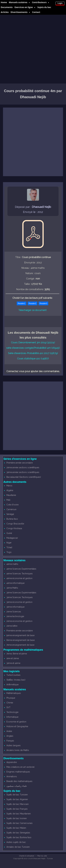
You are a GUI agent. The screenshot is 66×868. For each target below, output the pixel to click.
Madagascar (12, 538)
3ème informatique (15, 607)
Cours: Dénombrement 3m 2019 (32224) (33, 342)
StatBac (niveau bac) (16, 680)
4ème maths (12, 564)
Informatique (12, 717)
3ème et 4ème (13, 663)
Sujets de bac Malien (16, 828)
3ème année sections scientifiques (23, 472)
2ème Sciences (14, 612)
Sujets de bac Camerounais (19, 823)
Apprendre (12, 762)
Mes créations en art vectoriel (21, 767)
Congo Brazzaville (15, 524)
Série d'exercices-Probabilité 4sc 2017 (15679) (33, 353)
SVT (8, 707)
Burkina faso (12, 519)
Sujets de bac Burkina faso (19, 837)
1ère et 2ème (13, 658)
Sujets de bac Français (17, 809)
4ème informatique (15, 583)
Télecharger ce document (32, 310)
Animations (12, 776)
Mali (8, 500)
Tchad (9, 547)
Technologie (12, 712)
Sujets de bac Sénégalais (18, 833)
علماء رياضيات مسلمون (17, 786)
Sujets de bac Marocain (18, 804)
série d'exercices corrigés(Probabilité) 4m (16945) (33, 348)
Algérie (10, 490)
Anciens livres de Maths (18, 750)
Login (60, 3)
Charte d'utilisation (27, 856)
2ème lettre (12, 626)
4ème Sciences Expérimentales (21, 569)
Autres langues (14, 745)
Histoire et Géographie (17, 726)
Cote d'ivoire (12, 505)
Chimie (10, 703)
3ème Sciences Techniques (20, 597)
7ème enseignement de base (20, 645)
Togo (9, 552)
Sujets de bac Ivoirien (17, 818)
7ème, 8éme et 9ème (17, 654)
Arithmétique (12, 685)
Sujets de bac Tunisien (17, 795)
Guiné (9, 533)
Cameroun (11, 509)
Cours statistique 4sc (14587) (33, 359)
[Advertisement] (33, 49)
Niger (9, 543)
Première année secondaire (20, 463)
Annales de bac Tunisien (18, 847)
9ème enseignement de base (20, 635)
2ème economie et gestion (19, 621)
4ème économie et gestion (19, 578)
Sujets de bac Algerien (17, 799)
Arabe (9, 731)
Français (10, 741)
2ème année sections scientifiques (23, 467)
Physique (11, 698)
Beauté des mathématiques (19, 781)
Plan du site (42, 856)
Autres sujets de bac (16, 842)
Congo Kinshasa (14, 528)
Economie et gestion (16, 722)
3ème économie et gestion (19, 602)
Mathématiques (14, 693)
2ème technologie (15, 616)
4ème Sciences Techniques (20, 574)
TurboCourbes (13, 675)
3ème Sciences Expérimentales (21, 593)
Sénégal (10, 514)
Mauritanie (11, 495)
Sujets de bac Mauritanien (19, 814)
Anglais (10, 736)
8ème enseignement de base (21, 640)
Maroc (9, 486)
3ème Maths (12, 588)
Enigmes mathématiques (18, 772)
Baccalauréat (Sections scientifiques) (24, 477)
